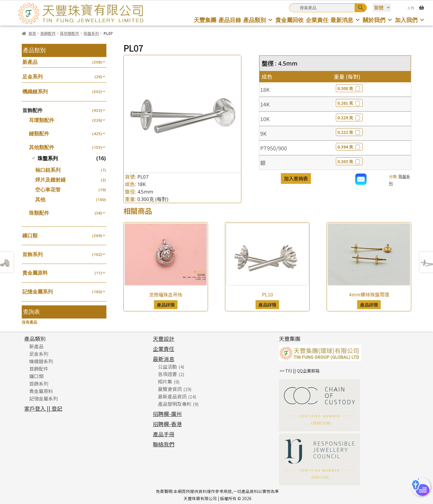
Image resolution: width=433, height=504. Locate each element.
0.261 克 (349, 103)
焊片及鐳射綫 (50, 180)
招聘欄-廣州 (167, 414)
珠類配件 (39, 213)
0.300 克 (349, 88)
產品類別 (258, 20)
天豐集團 (205, 20)
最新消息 (346, 20)
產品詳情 (166, 304)
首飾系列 (32, 254)
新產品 (30, 62)
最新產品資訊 (172, 396)
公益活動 (167, 367)
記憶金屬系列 (38, 292)
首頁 (32, 33)
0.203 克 (349, 161)
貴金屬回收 (290, 20)
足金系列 (32, 76)
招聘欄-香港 (167, 424)
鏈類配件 (39, 133)
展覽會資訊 (170, 389)
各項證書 (167, 374)
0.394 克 (349, 147)
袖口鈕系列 (48, 170)
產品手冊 (164, 434)
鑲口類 (30, 235)
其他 (40, 199)
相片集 (165, 381)
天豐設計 (164, 338)
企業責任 (317, 20)
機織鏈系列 (35, 91)
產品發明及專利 (175, 404)
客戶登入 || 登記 (43, 408)
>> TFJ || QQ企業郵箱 (299, 371)
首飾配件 (48, 33)
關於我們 (378, 20)
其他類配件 (70, 33)
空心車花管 (48, 190)
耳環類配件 (42, 120)
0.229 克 (349, 118)
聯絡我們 (164, 444)
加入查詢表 (296, 178)
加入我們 (410, 20)
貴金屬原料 (35, 273)
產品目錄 (230, 20)
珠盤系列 (91, 33)
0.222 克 (349, 132)
